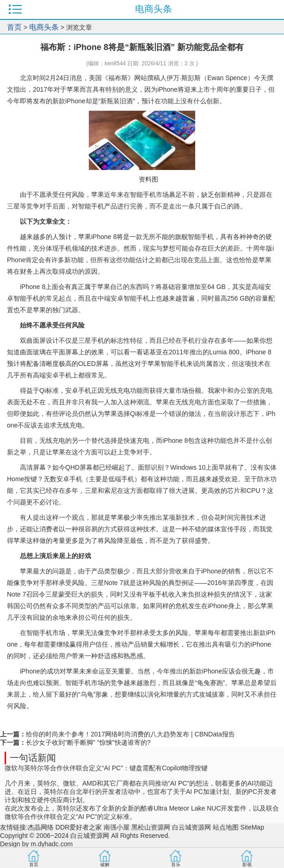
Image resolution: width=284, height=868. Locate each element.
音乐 (176, 865)
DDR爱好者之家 (79, 827)
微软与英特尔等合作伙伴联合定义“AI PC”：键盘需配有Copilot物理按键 (106, 768)
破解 (105, 865)
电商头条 (44, 27)
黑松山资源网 (151, 827)
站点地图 (226, 827)
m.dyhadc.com (52, 844)
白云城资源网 (191, 827)
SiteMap (252, 827)
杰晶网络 (41, 827)
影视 (247, 865)
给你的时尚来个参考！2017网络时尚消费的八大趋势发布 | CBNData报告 (130, 734)
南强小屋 (117, 827)
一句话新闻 (33, 758)
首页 (14, 27)
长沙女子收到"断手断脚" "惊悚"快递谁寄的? (88, 742)
